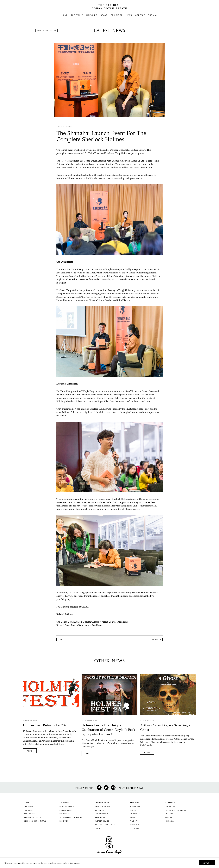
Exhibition (117, 15)
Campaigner (135, 814)
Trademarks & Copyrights (71, 817)
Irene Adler (100, 817)
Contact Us (170, 807)
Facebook (169, 814)
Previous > (156, 640)
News (129, 15)
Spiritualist (135, 825)
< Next (63, 640)
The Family (77, 15)
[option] (109, 80)
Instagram (170, 821)
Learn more (75, 863)
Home (65, 15)
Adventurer (135, 807)
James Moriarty (101, 814)
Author (133, 810)
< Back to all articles (47, 31)
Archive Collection (33, 817)
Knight (133, 817)
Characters (65, 814)
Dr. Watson (100, 810)
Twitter (169, 817)
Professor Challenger (105, 825)
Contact (140, 15)
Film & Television (67, 807)
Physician (134, 821)
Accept (207, 863)
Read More (123, 622)
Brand (104, 15)
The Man (153, 15)
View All (98, 828)
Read (30, 751)
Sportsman (135, 828)
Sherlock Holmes (102, 807)
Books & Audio (66, 810)
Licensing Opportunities (176, 810)
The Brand (29, 810)
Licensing (92, 15)
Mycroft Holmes (102, 821)
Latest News (30, 814)
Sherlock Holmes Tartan (35, 821)
